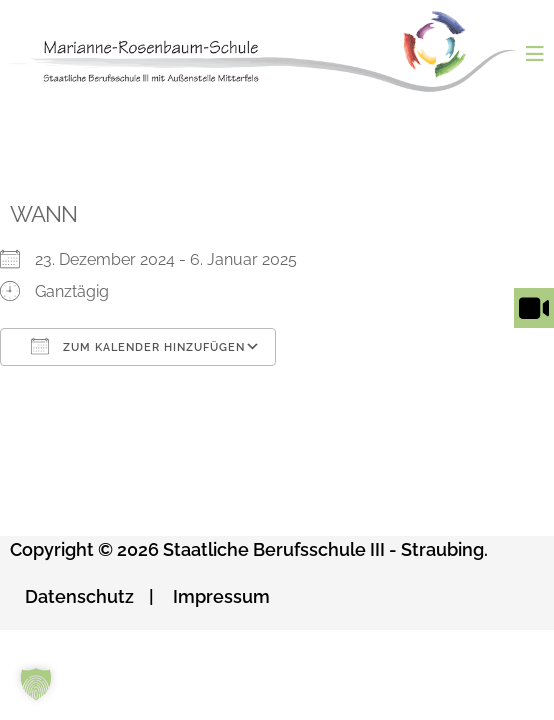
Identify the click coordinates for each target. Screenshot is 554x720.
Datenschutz (79, 596)
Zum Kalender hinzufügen (138, 346)
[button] (36, 684)
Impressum (221, 596)
